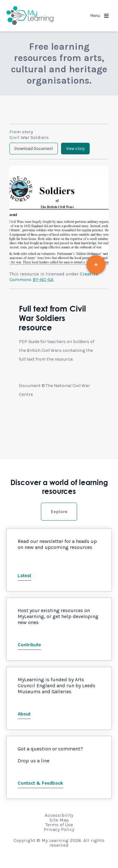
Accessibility (59, 815)
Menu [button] (99, 16)
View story (75, 149)
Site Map (59, 820)
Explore (59, 511)
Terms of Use (59, 825)
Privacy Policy (59, 829)
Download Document (34, 149)
